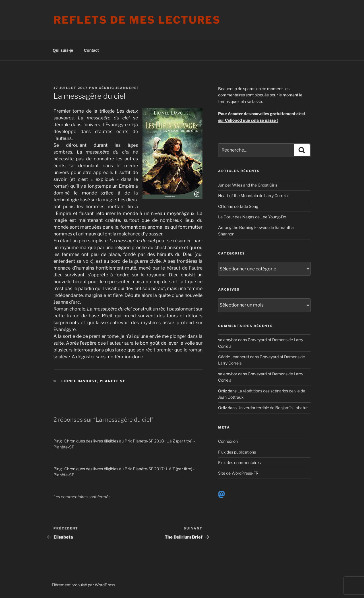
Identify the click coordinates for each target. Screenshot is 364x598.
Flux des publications (237, 452)
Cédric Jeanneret (119, 88)
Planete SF (113, 381)
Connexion (228, 441)
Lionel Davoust (79, 381)
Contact (91, 50)
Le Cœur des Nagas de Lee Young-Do (252, 217)
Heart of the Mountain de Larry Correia (253, 195)
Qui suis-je (63, 50)
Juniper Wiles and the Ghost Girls (248, 185)
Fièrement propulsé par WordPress (83, 585)
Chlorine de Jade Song (238, 206)
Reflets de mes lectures (137, 20)
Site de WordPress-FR (238, 473)
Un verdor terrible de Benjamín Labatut (273, 408)
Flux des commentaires (239, 463)
